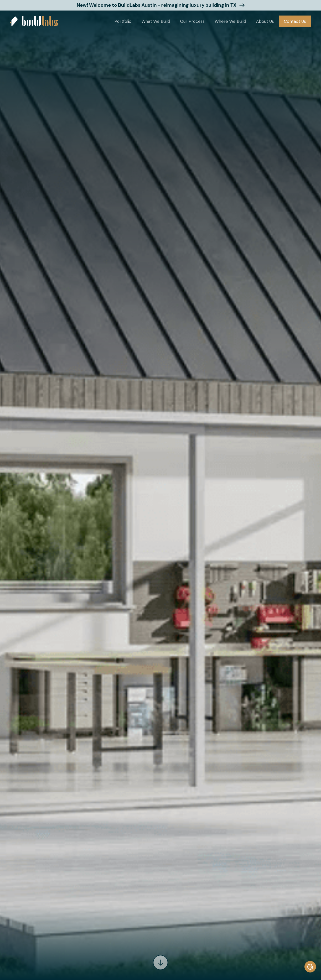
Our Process (192, 21)
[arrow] (160, 962)
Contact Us (295, 21)
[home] (34, 21)
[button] (123, 21)
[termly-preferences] (310, 967)
